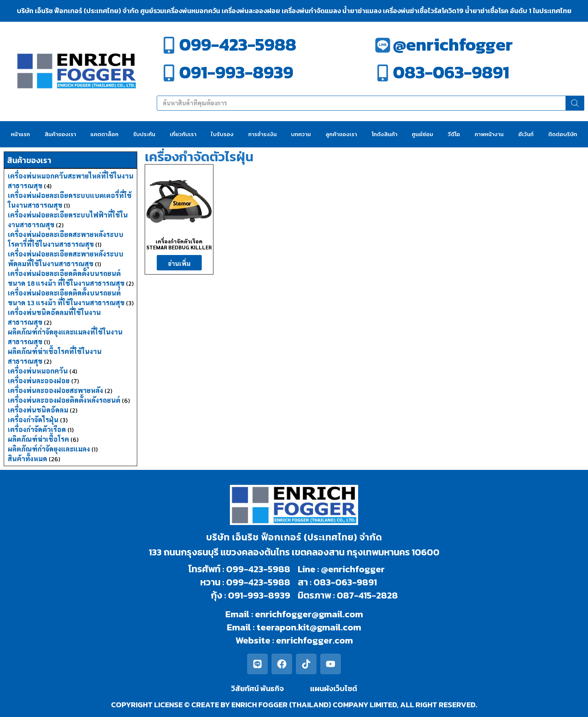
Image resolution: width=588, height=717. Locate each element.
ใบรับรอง (222, 134)
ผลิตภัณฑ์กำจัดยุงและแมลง (49, 449)
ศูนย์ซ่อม (422, 134)
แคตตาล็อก (104, 134)
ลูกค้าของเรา (341, 134)
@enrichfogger (453, 44)
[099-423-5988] (169, 45)
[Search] (575, 103)
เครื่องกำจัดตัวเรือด (37, 429)
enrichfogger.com (314, 640)
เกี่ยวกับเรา (183, 134)
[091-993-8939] (169, 73)
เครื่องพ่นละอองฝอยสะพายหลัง (55, 390)
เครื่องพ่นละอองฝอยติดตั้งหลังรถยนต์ (64, 400)
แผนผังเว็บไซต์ (334, 688)
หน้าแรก (20, 134)
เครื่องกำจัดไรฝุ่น (33, 419)
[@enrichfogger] (383, 45)
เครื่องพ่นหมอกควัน (38, 371)
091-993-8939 (236, 72)
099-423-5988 (238, 44)
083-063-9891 (451, 72)
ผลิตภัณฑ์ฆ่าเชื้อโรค (38, 439)
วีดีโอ (454, 134)
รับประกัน (144, 134)
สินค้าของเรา (60, 134)
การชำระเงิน (262, 134)
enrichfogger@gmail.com (309, 614)
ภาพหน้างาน (489, 134)
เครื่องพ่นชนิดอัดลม (38, 410)
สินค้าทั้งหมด (28, 458)
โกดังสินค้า (385, 134)
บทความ (301, 134)
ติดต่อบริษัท (563, 134)
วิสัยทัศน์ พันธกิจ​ (257, 688)
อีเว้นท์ (526, 134)
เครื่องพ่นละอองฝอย (39, 380)
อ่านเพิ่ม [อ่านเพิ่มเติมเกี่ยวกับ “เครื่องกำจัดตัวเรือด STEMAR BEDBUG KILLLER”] (179, 263)
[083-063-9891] (383, 73)
